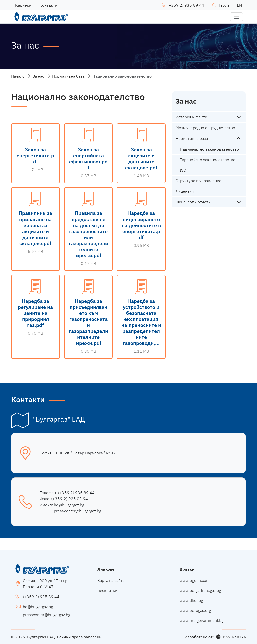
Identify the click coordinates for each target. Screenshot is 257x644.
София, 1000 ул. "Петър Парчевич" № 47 (78, 453)
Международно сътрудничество (205, 128)
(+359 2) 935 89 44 (76, 493)
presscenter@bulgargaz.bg (78, 511)
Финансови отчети (193, 202)
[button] (236, 17)
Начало (18, 76)
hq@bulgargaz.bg (69, 505)
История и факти (191, 117)
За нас (38, 76)
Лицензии (185, 191)
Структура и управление (199, 181)
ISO (183, 170)
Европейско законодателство (208, 160)
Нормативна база (68, 76)
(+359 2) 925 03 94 (70, 499)
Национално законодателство (209, 149)
